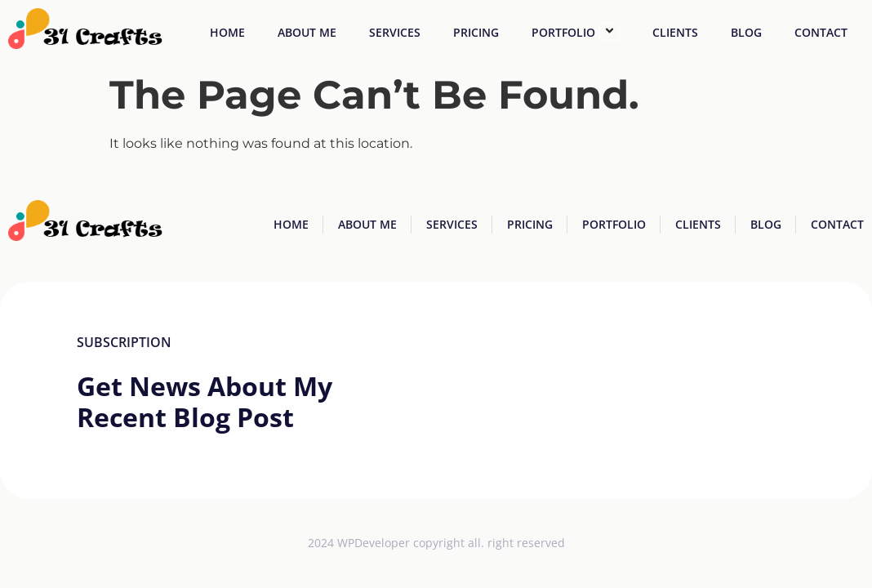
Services (395, 32)
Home (227, 32)
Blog (746, 32)
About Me (307, 32)
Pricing (476, 32)
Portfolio (576, 32)
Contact (821, 32)
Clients (675, 32)
